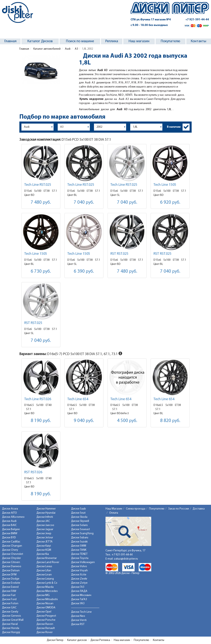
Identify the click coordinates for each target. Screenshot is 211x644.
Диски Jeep (44, 534)
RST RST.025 (119, 254)
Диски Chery (10, 550)
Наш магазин (139, 41)
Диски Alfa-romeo (13, 517)
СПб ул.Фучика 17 (151, 20)
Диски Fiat (9, 595)
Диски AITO (9, 513)
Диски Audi (9, 521)
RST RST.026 (33, 472)
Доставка (199, 509)
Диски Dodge (11, 579)
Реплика (112, 41)
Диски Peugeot (46, 616)
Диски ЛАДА (79, 591)
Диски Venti (79, 620)
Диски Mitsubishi (47, 599)
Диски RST (78, 624)
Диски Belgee (11, 529)
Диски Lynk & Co (47, 583)
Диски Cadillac (11, 542)
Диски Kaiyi (44, 546)
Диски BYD (9, 538)
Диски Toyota (80, 558)
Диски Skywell (80, 521)
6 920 (170, 203)
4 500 (127, 421)
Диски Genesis (12, 616)
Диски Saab (79, 509)
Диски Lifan (44, 571)
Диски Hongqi (11, 632)
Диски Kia (43, 554)
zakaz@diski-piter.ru (126, 559)
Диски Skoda (79, 517)
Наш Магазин (114, 509)
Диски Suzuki (79, 542)
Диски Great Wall (13, 620)
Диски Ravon (45, 624)
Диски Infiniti (45, 517)
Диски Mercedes (47, 591)
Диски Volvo (79, 566)
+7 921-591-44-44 (197, 20)
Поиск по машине (80, 41)
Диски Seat (78, 513)
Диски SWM (79, 546)
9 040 (84, 421)
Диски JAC (43, 521)
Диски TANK (79, 550)
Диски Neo (78, 616)
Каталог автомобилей (47, 49)
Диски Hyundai (46, 513)
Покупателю (170, 41)
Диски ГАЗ (78, 587)
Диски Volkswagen (83, 562)
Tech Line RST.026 (38, 399)
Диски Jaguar (45, 529)
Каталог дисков (77, 640)
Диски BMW (10, 534)
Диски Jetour (45, 538)
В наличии (174, 127)
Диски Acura (10, 509)
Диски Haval (10, 624)
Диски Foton (10, 604)
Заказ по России (179, 509)
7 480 (41, 203)
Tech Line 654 (78, 399)
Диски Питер (55, 640)
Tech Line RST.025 (38, 185)
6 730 (41, 272)
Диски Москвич (81, 595)
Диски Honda (11, 628)
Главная (10, 41)
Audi (67, 49)
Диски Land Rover (48, 562)
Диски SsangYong (82, 534)
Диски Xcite (79, 575)
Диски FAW (9, 591)
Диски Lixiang (45, 579)
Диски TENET (79, 554)
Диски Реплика (100, 640)
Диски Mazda (45, 587)
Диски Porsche (46, 620)
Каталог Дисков (40, 41)
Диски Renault (46, 628)
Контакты (199, 41)
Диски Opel (44, 612)
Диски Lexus (44, 566)
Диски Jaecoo (45, 525)
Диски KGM (44, 550)
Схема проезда (136, 509)
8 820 (170, 421)
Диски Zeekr (79, 579)
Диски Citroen (11, 562)
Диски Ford (9, 599)
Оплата (114, 513)
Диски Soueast (80, 529)
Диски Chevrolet (13, 554)
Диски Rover (45, 632)
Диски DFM (9, 575)
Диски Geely (10, 612)
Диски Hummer (46, 509)
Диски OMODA (46, 608)
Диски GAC (9, 608)
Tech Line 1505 (165, 185)
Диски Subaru (80, 538)
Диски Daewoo (12, 566)
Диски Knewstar (47, 558)
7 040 (84, 203)
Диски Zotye (79, 583)
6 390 (84, 272)
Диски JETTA (45, 542)
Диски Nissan (45, 604)
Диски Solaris (79, 525)
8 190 (41, 421)
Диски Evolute (11, 583)
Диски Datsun (11, 571)
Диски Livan (44, 575)
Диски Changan (12, 546)
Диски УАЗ (78, 604)
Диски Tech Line (81, 612)
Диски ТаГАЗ (79, 599)
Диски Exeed (10, 587)
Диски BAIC (9, 525)
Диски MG (43, 595)
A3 (76, 49)
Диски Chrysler (11, 558)
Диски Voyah (79, 571)
